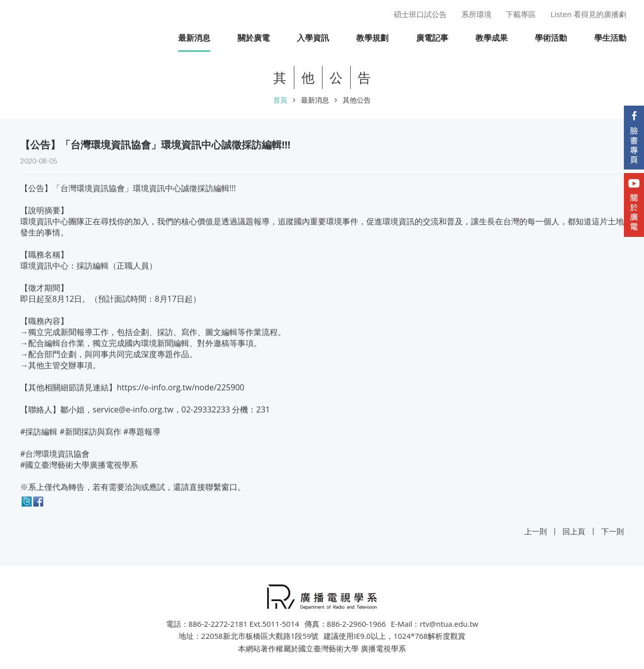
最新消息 (315, 100)
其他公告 (357, 100)
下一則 (613, 531)
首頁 (280, 100)
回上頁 (574, 531)
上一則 (536, 531)
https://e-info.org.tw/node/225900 (181, 387)
